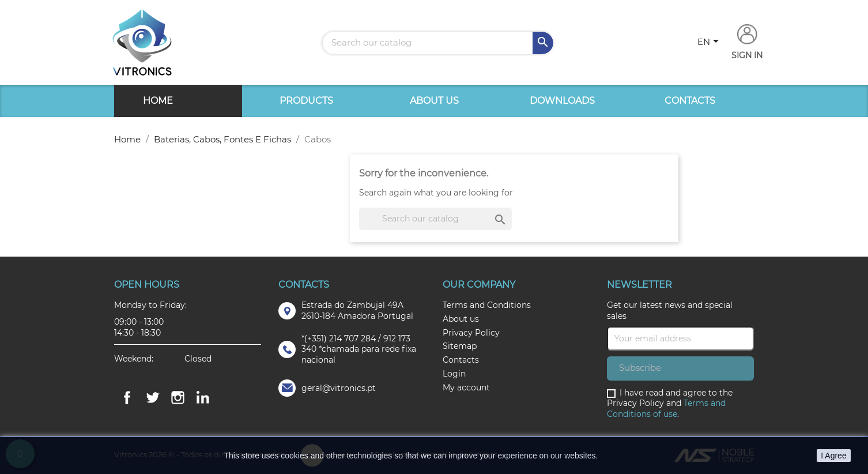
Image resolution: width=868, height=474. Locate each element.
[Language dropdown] (710, 43)
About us (434, 101)
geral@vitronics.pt (339, 388)
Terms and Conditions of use (666, 409)
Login (454, 374)
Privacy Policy (471, 333)
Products (306, 101)
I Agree (833, 456)
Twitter (152, 397)
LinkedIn (203, 397)
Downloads (562, 101)
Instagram (178, 397)
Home (158, 101)
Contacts (690, 101)
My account (466, 388)
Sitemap (460, 346)
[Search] (438, 43)
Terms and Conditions (487, 305)
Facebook (127, 397)
